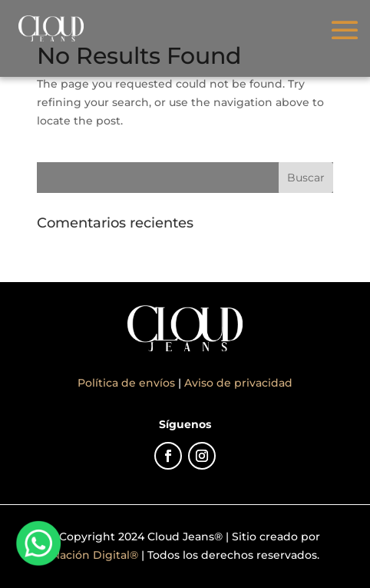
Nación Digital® (95, 555)
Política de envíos (128, 383)
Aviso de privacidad (238, 383)
